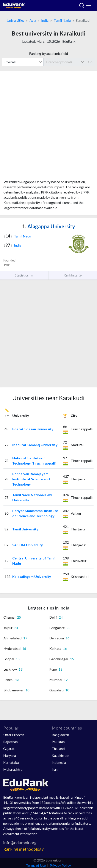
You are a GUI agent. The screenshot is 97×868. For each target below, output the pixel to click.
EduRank (69, 41)
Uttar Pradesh (14, 735)
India (45, 20)
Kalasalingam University (32, 576)
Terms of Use (36, 865)
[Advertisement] (48, 127)
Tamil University (25, 529)
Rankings (73, 275)
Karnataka (11, 762)
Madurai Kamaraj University (35, 445)
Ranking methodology (23, 849)
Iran (55, 769)
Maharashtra (13, 769)
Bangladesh (60, 735)
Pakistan (58, 742)
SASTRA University (28, 545)
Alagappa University (49, 226)
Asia (33, 20)
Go (90, 62)
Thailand (58, 749)
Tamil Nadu (62, 20)
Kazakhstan (60, 755)
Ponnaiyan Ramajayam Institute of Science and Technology (31, 479)
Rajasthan (10, 742)
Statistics (24, 275)
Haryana (10, 755)
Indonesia (59, 762)
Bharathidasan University (33, 429)
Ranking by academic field (48, 53)
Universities (16, 20)
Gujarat (9, 749)
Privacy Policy (60, 865)
